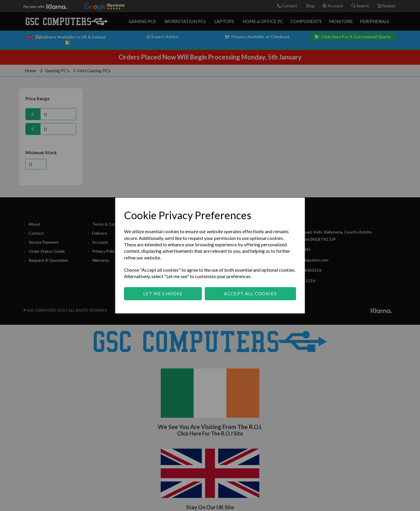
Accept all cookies (250, 294)
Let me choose (163, 294)
